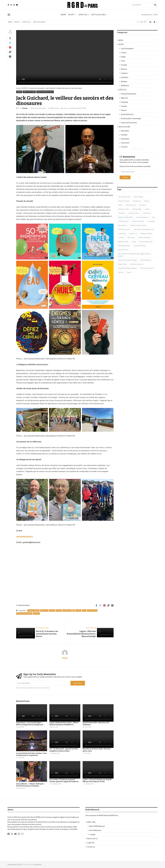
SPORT (72, 15)
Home (18, 88)
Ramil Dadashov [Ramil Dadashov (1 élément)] (146, 260)
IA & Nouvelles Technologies (130, 119)
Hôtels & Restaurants (128, 94)
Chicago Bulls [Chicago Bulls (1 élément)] (137, 209)
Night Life (124, 98)
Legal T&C (90, 843)
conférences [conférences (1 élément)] (147, 213)
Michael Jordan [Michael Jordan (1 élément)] (123, 242)
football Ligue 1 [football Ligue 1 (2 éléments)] (123, 221)
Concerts (123, 147)
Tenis (122, 61)
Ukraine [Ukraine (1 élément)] (121, 272)
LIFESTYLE (84, 15)
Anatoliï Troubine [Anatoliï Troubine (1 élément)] (124, 201)
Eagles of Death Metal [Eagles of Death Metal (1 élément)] (126, 217)
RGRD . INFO (90, 822)
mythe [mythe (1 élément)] (134, 242)
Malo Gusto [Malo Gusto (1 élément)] (131, 238)
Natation (123, 81)
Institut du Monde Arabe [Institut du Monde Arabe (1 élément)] (138, 225)
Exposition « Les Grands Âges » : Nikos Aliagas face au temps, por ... (30, 724)
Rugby (122, 57)
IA (74, 611)
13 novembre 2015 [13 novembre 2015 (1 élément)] (124, 197)
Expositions (124, 139)
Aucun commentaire (39, 108)
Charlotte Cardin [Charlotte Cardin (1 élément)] (124, 209)
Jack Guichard (92, 611)
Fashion (123, 110)
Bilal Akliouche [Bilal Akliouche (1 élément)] (131, 205)
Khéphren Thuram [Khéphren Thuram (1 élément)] (146, 234)
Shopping (124, 102)
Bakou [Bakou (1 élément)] (120, 205)
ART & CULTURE (99, 15)
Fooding (123, 106)
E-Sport (123, 53)
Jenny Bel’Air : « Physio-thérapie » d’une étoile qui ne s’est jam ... (30, 785)
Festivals (123, 135)
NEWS (63, 15)
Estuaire (59, 611)
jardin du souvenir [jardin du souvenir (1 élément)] (124, 229)
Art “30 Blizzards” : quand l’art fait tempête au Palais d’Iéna (64, 750)
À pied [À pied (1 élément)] (129, 272)
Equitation (124, 77)
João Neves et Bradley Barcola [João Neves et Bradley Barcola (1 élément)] (143, 229)
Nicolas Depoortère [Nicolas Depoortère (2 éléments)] (146, 242)
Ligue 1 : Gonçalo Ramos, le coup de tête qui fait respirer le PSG (97, 781)
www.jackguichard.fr (24, 537)
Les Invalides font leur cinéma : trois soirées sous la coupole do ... (31, 754)
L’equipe (92, 834)
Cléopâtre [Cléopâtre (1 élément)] (121, 213)
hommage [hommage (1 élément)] (151, 221)
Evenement (124, 143)
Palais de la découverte (24, 613)
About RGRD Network (96, 826)
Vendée (78, 611)
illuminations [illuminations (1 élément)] (122, 225)
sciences (36, 613)
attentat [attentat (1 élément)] (147, 201)
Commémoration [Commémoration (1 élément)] (134, 213)
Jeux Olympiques (126, 49)
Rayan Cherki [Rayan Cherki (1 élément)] (122, 264)
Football (123, 65)
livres (84, 611)
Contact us (90, 847)
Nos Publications (94, 830)
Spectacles (124, 131)
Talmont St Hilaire (33, 611)
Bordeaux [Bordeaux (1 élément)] (142, 205)
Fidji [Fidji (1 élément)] (153, 217)
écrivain (52, 611)
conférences (67, 611)
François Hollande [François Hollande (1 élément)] (138, 221)
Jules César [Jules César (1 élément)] (122, 234)
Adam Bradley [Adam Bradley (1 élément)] (138, 197)
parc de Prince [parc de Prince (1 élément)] (123, 250)
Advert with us (91, 839)
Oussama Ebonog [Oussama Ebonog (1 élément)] (139, 246)
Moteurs (123, 69)
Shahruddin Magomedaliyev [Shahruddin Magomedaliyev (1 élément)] (127, 268)
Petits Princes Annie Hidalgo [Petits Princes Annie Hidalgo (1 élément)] (128, 260)
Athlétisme (124, 86)
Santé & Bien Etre (126, 114)
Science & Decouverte (37, 88)
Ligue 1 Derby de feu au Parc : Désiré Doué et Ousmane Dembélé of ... (64, 724)
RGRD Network (28, 865)
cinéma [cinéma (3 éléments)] (147, 209)
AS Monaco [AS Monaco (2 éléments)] (137, 201)
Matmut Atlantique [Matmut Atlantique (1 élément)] (145, 238)
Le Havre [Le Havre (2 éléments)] (121, 238)
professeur (44, 611)
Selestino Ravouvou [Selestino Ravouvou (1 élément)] (137, 264)
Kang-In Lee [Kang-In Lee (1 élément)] (133, 234)
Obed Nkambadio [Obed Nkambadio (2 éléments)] (124, 246)
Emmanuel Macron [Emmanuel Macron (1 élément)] (142, 217)
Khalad (25, 108)
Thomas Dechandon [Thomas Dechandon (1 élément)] (147, 268)
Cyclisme (123, 73)
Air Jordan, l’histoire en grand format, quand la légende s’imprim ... (65, 781)
